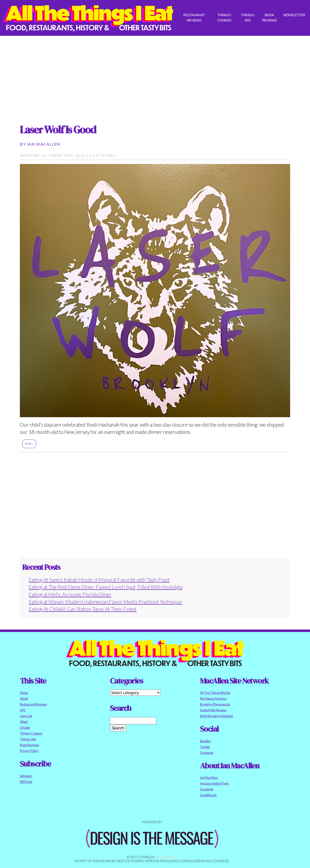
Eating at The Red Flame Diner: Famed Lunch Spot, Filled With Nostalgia (106, 587)
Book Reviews (269, 18)
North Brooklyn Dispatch (217, 716)
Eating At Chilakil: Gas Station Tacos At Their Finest (83, 609)
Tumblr (205, 747)
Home (24, 693)
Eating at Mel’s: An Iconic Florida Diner (70, 594)
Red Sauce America (213, 698)
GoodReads (208, 795)
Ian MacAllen (44, 144)
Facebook (207, 753)
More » (29, 444)
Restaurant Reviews (194, 18)
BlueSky (205, 741)
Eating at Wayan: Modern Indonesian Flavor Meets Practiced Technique (105, 602)
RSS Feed (26, 782)
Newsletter (294, 15)
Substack (26, 776)
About (24, 698)
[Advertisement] (155, 75)
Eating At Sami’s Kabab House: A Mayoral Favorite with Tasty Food (99, 580)
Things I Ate (248, 18)
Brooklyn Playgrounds (215, 704)
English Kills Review (213, 710)
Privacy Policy (29, 751)
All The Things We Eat (215, 693)
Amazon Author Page (214, 783)
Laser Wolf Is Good (58, 130)
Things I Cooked (224, 18)
